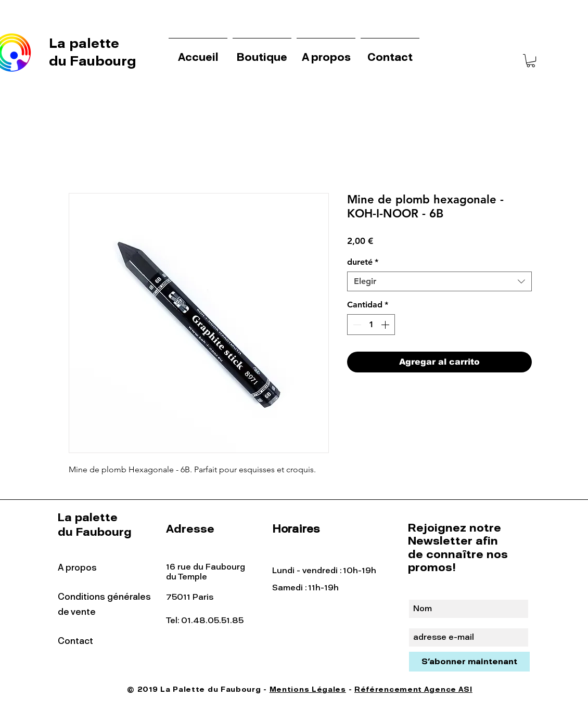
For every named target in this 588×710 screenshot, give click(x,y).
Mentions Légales (308, 689)
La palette (86, 43)
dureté (363, 262)
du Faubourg (93, 61)
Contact (75, 641)
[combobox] (439, 281)
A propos (77, 567)
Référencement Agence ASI (413, 689)
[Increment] (386, 325)
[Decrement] (356, 325)
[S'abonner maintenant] (469, 662)
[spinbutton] (371, 325)
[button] (531, 61)
